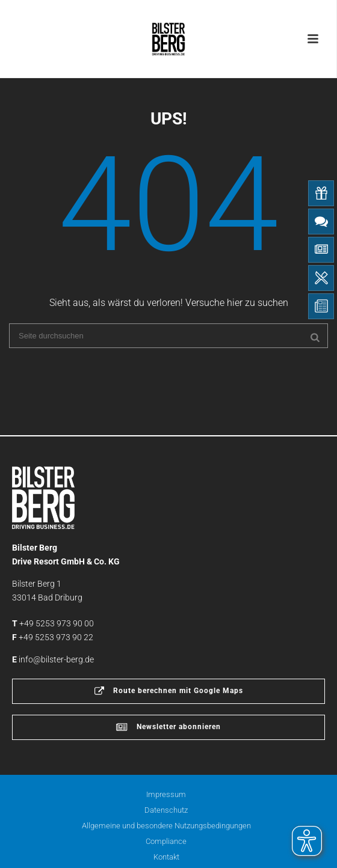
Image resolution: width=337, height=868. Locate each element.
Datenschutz (166, 810)
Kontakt (166, 857)
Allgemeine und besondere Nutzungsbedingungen (166, 826)
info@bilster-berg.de (56, 659)
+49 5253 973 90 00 (57, 623)
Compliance (166, 841)
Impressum (166, 794)
